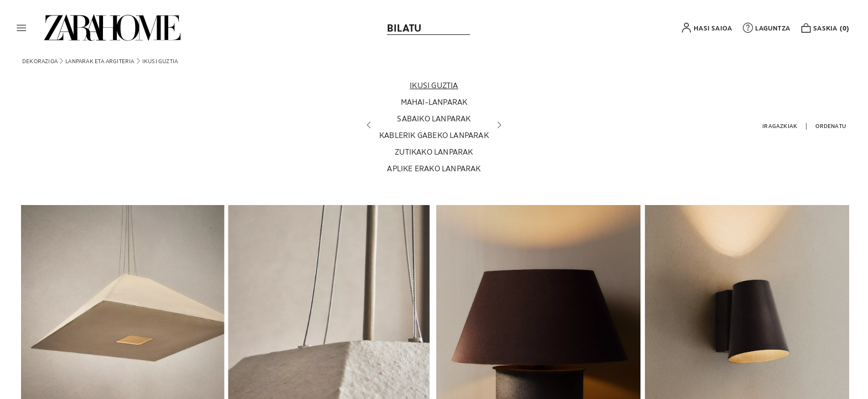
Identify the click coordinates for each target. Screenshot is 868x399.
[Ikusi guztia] (434, 85)
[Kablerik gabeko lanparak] (434, 135)
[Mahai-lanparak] (434, 102)
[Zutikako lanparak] (434, 152)
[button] (22, 28)
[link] (112, 28)
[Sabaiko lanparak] (434, 119)
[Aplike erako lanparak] (434, 168)
